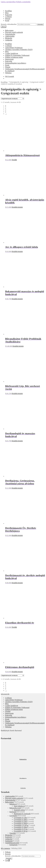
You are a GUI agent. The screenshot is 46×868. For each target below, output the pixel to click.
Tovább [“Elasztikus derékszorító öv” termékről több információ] (14, 627)
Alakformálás (10, 36)
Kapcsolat (9, 15)
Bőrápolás (9, 38)
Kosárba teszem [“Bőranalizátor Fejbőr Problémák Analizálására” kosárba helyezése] (18, 346)
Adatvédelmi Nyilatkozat (14, 48)
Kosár (7, 20)
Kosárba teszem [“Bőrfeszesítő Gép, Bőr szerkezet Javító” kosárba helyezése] (17, 394)
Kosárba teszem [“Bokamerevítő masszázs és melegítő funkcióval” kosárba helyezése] (17, 299)
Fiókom (8, 852)
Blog (7, 13)
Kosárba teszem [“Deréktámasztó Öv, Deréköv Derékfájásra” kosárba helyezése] (17, 535)
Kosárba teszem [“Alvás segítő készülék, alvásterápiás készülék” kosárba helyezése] (17, 207)
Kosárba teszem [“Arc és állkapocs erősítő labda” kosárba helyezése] (17, 252)
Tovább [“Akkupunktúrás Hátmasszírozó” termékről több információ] (14, 160)
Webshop (8, 73)
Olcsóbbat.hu (23, 778)
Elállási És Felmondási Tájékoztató (17, 55)
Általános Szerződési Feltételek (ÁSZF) (19, 50)
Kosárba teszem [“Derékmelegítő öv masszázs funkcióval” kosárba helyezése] (17, 441)
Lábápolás (9, 40)
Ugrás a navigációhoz (8, 2)
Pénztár (8, 19)
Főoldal (8, 711)
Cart (7, 860)
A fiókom (8, 17)
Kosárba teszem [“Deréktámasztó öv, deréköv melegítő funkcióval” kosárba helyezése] (17, 583)
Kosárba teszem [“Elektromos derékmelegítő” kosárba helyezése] (17, 672)
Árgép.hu (23, 788)
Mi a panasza (5, 848)
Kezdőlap (8, 11)
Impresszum (9, 59)
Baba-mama (9, 30)
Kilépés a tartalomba (23, 2)
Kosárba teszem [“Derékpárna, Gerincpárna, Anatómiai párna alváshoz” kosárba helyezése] (17, 488)
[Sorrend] (12, 99)
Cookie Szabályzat (12, 53)
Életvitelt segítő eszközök (14, 32)
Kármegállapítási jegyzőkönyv (16, 63)
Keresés (40, 24)
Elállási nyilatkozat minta (14, 57)
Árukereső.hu (23, 759)
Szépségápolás (10, 34)
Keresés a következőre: (9, 24)
